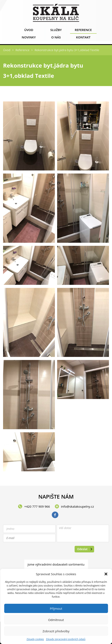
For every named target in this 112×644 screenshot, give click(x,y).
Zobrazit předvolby (56, 631)
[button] (106, 574)
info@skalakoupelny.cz (77, 506)
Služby (56, 31)
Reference (83, 31)
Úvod (29, 31)
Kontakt (83, 38)
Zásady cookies (35, 639)
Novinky (29, 38)
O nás (56, 38)
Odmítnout (56, 620)
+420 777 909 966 (37, 506)
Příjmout (56, 608)
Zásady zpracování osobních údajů (66, 639)
